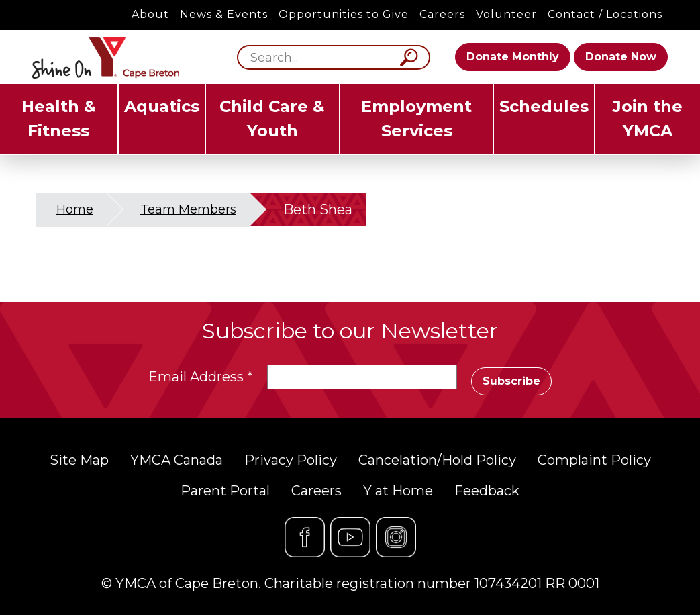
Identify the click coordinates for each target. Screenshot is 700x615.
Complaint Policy (594, 460)
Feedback (487, 491)
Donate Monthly (513, 57)
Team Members (188, 209)
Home (75, 209)
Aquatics (162, 106)
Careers (442, 14)
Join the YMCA (648, 119)
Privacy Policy (291, 460)
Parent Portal (225, 491)
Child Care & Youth (272, 119)
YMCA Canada (177, 460)
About (150, 14)
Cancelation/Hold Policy (437, 460)
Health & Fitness (59, 119)
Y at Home (398, 491)
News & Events (224, 14)
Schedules (544, 106)
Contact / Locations (605, 14)
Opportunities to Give (344, 14)
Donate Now (621, 57)
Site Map (79, 460)
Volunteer (506, 14)
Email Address (201, 377)
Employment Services (416, 119)
